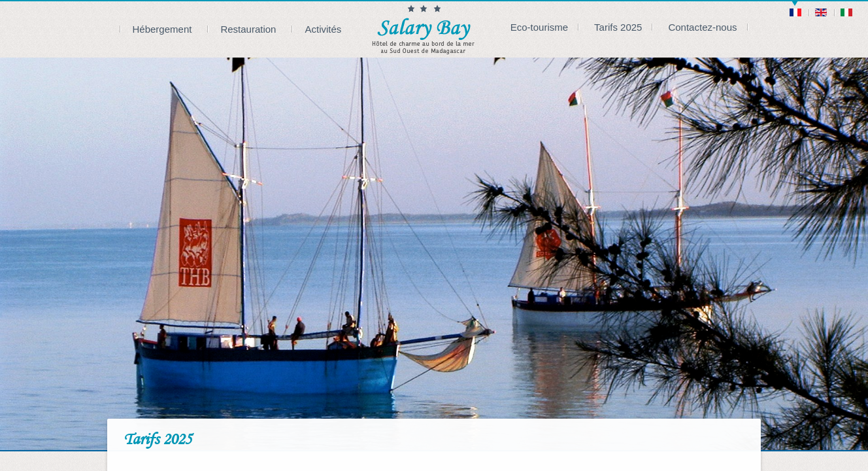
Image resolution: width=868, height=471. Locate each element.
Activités (323, 29)
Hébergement (162, 29)
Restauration (248, 29)
